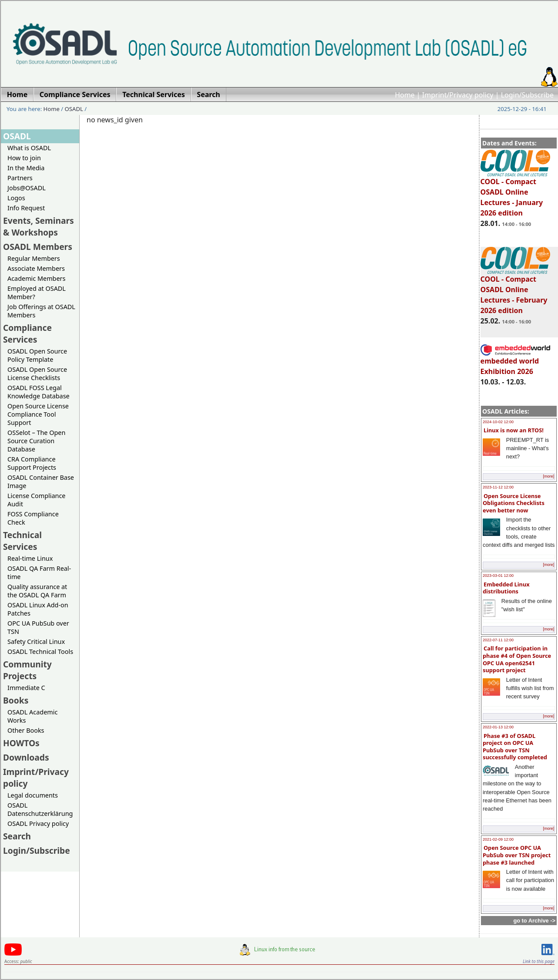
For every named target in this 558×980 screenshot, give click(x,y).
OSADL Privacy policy (38, 823)
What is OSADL (29, 148)
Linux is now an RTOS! (514, 430)
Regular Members (34, 258)
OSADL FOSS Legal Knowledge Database (39, 392)
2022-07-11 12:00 (498, 640)
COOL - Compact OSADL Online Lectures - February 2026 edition (515, 291)
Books (16, 700)
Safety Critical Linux (36, 642)
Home (405, 95)
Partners (20, 178)
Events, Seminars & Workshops (39, 226)
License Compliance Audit (36, 500)
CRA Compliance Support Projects (32, 463)
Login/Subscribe (527, 95)
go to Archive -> (534, 921)
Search (17, 836)
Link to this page (539, 961)
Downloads (26, 757)
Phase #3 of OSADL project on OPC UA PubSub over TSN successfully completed (515, 747)
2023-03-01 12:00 (498, 576)
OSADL (74, 109)
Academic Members (36, 278)
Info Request (26, 208)
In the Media (26, 168)
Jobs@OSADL (27, 188)
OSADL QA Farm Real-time (39, 573)
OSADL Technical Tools (40, 652)
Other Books (26, 730)
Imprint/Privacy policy (458, 95)
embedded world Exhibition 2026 (515, 362)
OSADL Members (38, 247)
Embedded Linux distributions (506, 588)
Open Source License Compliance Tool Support (38, 414)
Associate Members (36, 268)
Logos (16, 198)
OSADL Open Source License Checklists (37, 374)
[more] (548, 476)
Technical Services (22, 541)
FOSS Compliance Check (33, 518)
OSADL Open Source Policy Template (37, 355)
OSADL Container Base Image (41, 482)
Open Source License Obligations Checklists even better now (514, 503)
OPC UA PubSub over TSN (38, 627)
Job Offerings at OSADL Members (41, 311)
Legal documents (33, 795)
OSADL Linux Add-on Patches (38, 609)
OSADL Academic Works (32, 716)
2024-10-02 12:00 (498, 422)
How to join (24, 158)
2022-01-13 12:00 (498, 727)
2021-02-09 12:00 (498, 839)
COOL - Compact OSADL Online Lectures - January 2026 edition (515, 193)
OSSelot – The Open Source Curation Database (36, 441)
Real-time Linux (30, 558)
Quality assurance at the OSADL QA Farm (37, 591)
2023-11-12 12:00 (498, 487)
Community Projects (27, 670)
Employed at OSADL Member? (37, 293)
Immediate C (26, 688)
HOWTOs (21, 743)
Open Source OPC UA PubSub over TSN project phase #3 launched (517, 855)
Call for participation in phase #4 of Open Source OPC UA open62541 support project (517, 659)
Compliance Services (27, 333)
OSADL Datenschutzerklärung (40, 809)
